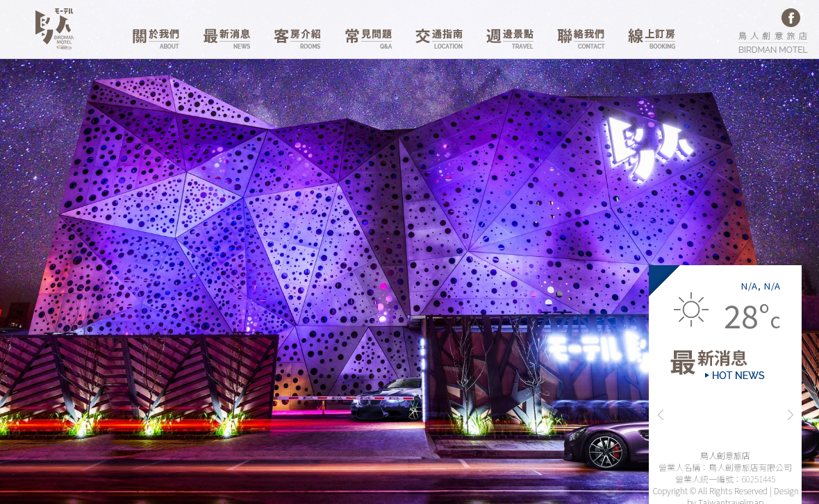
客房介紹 (297, 39)
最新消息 (226, 39)
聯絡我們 (581, 39)
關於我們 (156, 39)
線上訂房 (652, 39)
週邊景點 (510, 39)
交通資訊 (439, 39)
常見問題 (368, 39)
